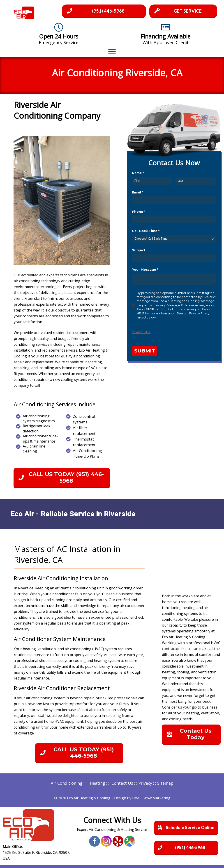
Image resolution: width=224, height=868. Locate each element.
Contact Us (122, 783)
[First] (152, 181)
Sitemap (165, 783)
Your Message (153, 270)
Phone (146, 212)
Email (145, 193)
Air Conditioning (67, 783)
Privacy (145, 783)
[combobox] (174, 239)
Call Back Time (153, 231)
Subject (139, 250)
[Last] (195, 181)
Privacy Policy (141, 332)
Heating (97, 783)
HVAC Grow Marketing (151, 798)
